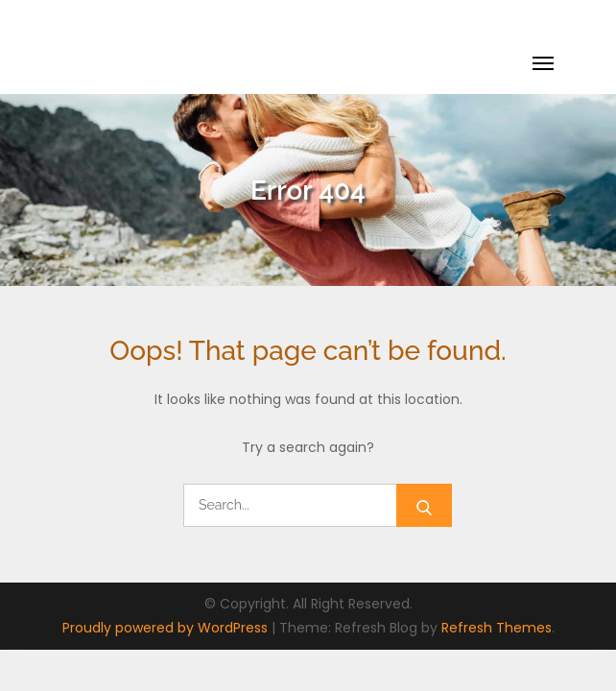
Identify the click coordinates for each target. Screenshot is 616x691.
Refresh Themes (497, 628)
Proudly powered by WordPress (167, 628)
